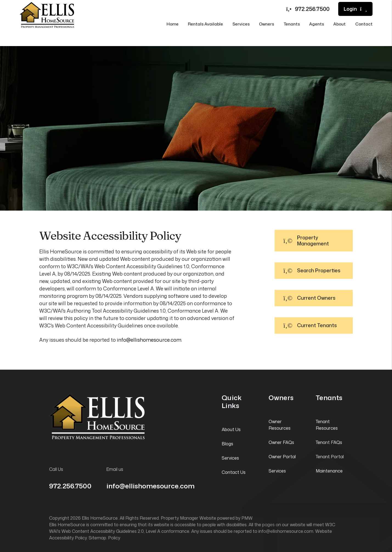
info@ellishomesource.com (149, 340)
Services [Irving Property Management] (241, 24)
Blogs (227, 444)
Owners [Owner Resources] (266, 24)
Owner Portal (282, 457)
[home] (47, 14)
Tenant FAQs (329, 442)
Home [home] (173, 24)
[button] (314, 241)
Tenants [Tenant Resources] (292, 24)
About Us (231, 429)
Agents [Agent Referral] (317, 24)
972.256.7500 (312, 9)
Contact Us (234, 472)
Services (230, 458)
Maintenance (329, 471)
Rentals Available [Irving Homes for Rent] (205, 24)
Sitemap (97, 538)
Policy (114, 538)
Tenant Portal (330, 457)
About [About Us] (339, 24)
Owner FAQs (281, 442)
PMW (247, 518)
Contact (364, 24)
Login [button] (355, 9)
